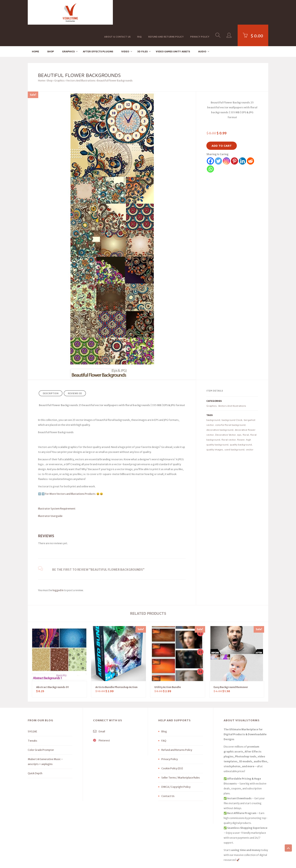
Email (99, 710)
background (213, 398)
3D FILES (142, 30)
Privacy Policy (200, 12)
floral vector (229, 418)
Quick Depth (35, 752)
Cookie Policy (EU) (172, 747)
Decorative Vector (225, 413)
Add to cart (222, 124)
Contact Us (168, 775)
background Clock (232, 398)
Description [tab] (51, 372)
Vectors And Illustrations (81, 59)
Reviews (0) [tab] (75, 372)
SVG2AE (32, 710)
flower (241, 418)
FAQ (139, 12)
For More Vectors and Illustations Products (71, 472)
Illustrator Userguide (50, 494)
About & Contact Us (117, 12)
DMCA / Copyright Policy (176, 765)
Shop (51, 30)
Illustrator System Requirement (57, 487)
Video (125, 30)
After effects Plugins (98, 30)
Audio (202, 30)
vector (250, 428)
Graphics (68, 30)
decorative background (220, 408)
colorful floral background (230, 403)
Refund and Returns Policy (166, 12)
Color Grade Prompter (41, 728)
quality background (241, 423)
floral (246, 413)
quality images (215, 428)
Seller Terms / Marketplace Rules (181, 756)
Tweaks (32, 719)
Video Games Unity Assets (173, 30)
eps (239, 413)
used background (234, 428)
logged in (58, 569)
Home (35, 30)
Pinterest (102, 719)
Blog (164, 710)
